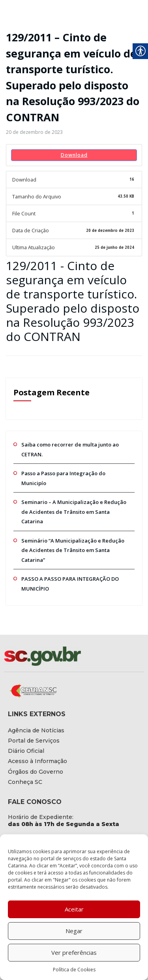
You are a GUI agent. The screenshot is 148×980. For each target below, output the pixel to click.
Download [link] (74, 154)
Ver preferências (74, 952)
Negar (74, 931)
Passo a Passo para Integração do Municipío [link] (71, 466)
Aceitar (74, 909)
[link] (32, 132)
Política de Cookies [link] (74, 970)
